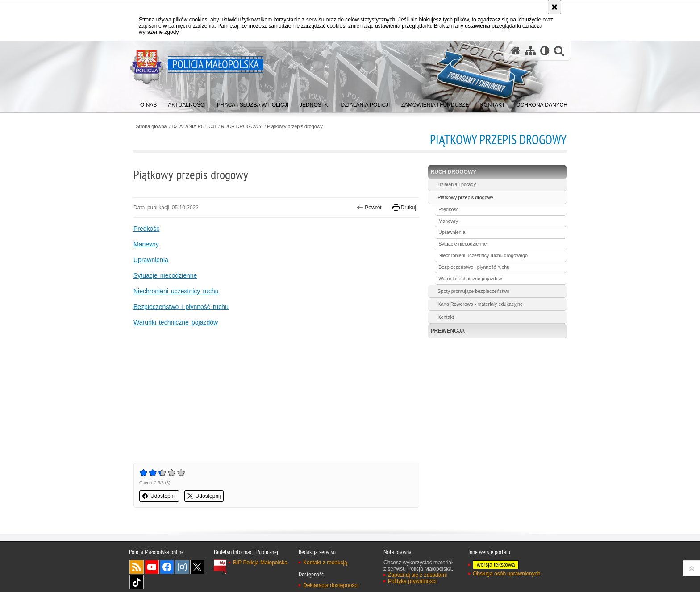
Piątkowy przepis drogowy (295, 127)
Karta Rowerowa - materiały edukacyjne (480, 304)
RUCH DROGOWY (242, 127)
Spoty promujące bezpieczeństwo (473, 291)
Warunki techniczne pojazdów (176, 322)
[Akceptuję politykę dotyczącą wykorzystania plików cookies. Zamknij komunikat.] (554, 7)
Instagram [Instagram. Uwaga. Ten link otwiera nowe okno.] (182, 567)
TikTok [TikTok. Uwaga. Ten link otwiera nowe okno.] (137, 582)
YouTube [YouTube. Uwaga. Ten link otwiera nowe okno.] (152, 567)
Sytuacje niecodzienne (165, 275)
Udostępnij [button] (159, 496)
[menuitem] (148, 103)
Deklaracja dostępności (331, 585)
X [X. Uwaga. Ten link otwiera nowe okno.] (197, 567)
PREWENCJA (448, 331)
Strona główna (151, 127)
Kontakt (446, 317)
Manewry (146, 244)
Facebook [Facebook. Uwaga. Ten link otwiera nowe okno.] (167, 567)
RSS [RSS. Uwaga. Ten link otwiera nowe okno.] (137, 567)
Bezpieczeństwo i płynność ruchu (181, 307)
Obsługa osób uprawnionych (506, 574)
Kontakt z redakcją (325, 563)
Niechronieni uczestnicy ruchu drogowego (483, 255)
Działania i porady (457, 184)
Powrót (369, 208)
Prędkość (146, 229)
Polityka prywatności (412, 581)
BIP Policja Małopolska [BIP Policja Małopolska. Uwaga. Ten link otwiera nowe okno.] (260, 563)
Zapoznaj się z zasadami (417, 575)
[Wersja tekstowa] (545, 51)
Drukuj (404, 208)
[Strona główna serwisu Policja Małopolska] (516, 51)
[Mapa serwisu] (530, 51)
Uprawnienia (151, 260)
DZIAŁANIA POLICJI (194, 127)
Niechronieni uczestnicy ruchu (176, 291)
